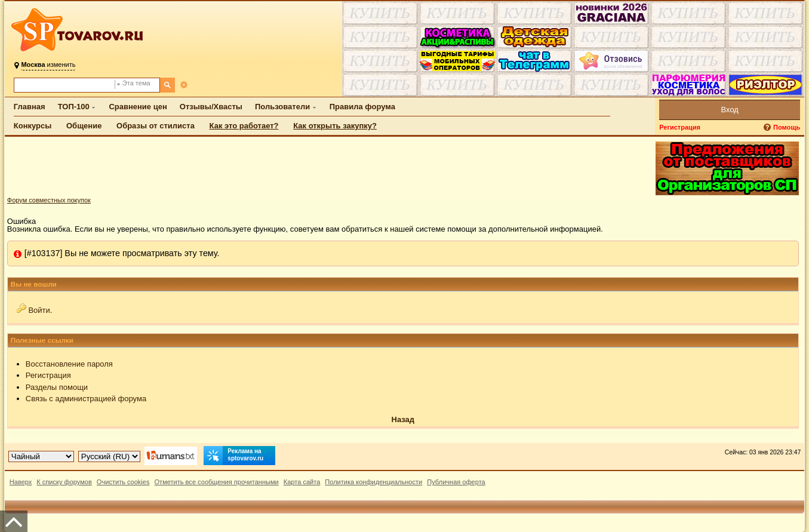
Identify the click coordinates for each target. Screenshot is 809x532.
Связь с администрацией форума (86, 399)
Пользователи (282, 107)
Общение (84, 126)
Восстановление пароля (69, 364)
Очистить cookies (123, 482)
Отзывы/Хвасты (211, 107)
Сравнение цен (138, 107)
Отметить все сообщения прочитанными (216, 482)
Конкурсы (33, 126)
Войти (39, 310)
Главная (30, 107)
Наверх (21, 482)
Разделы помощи (57, 387)
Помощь (787, 127)
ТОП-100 (74, 107)
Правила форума (362, 107)
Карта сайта (302, 482)
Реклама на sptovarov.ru (233, 456)
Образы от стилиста (156, 126)
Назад (403, 419)
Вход (730, 110)
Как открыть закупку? (335, 126)
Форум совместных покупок (49, 200)
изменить (48, 64)
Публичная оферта (456, 482)
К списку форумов (64, 482)
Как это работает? (244, 126)
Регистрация (680, 127)
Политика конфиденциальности (373, 482)
